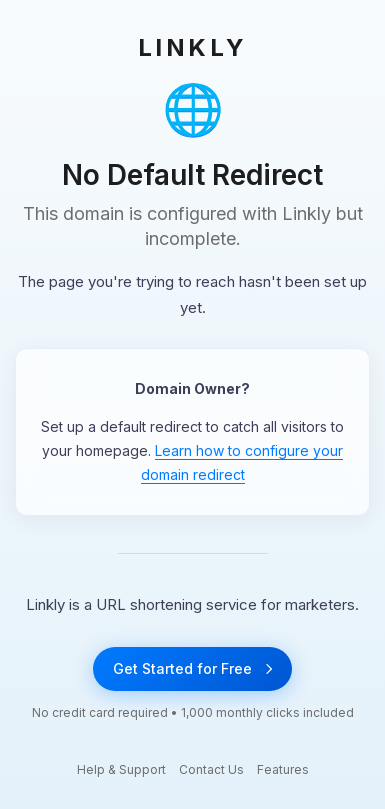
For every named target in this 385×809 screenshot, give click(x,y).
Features (283, 769)
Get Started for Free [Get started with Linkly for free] (192, 668)
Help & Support (121, 769)
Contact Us (211, 769)
